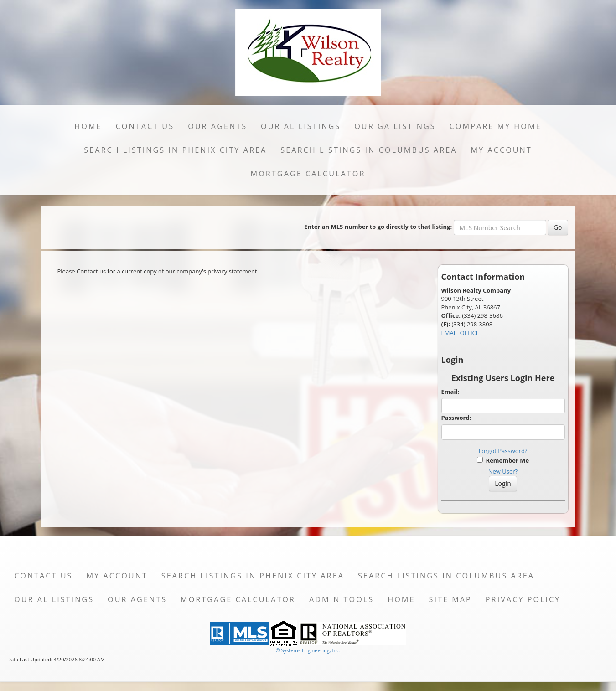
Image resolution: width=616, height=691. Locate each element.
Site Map (450, 599)
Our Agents (217, 126)
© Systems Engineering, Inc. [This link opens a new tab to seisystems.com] (308, 650)
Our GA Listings (395, 126)
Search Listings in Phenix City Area (175, 150)
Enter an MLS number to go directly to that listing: (378, 227)
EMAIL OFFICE (461, 333)
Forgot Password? (503, 451)
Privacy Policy (523, 599)
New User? (503, 471)
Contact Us (145, 126)
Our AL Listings (301, 126)
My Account (501, 150)
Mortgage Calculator (308, 174)
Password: (456, 418)
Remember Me (503, 460)
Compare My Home (496, 126)
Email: (450, 392)
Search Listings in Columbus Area (369, 150)
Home (88, 126)
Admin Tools (342, 599)
